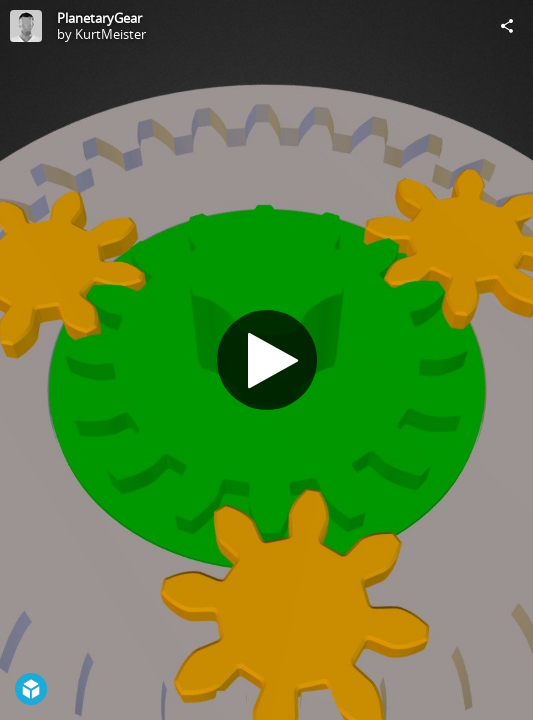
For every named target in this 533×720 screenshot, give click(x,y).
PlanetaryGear (99, 18)
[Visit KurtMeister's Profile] (26, 26)
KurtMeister (110, 34)
